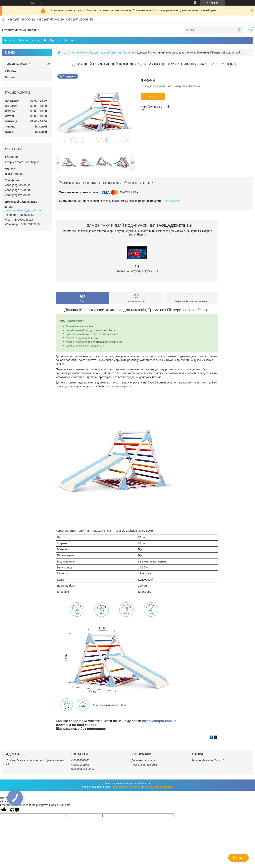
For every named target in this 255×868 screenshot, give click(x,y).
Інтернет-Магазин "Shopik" (208, 760)
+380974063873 (80, 760)
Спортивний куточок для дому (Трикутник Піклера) (101, 53)
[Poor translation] (15, 810)
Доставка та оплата (143, 760)
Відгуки (10, 77)
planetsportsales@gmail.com (23, 210)
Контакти (70, 40)
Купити (153, 96)
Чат (238, 858)
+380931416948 (80, 765)
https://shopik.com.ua (159, 721)
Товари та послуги (30, 40)
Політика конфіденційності (158, 787)
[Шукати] (239, 30)
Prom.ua (146, 783)
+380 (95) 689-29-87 (83, 769)
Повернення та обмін (144, 765)
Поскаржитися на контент (127, 787)
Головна (9, 40)
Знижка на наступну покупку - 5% (137, 271)
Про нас (55, 40)
